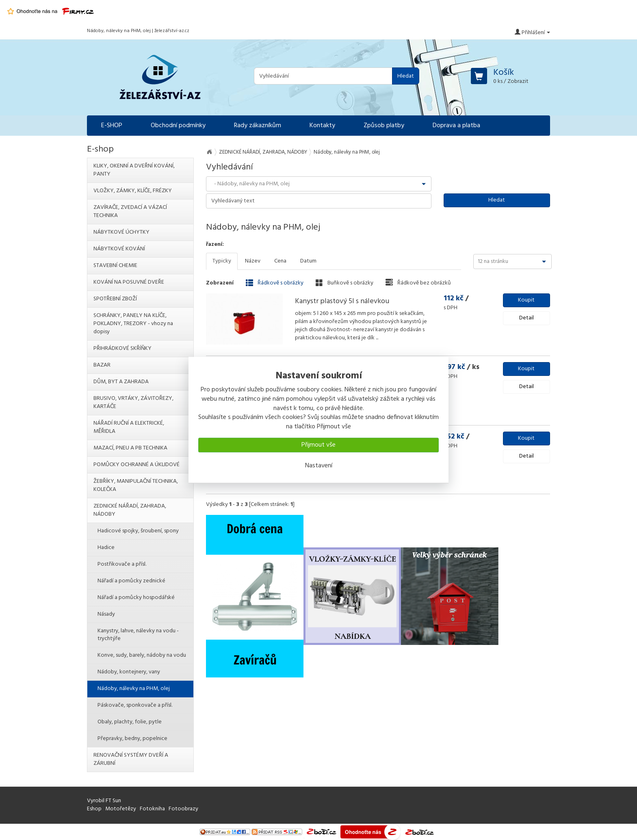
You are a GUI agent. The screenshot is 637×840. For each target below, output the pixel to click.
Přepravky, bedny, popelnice (132, 739)
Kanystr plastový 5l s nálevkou (342, 301)
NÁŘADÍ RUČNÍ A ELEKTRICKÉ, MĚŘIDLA (129, 427)
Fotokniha (152, 809)
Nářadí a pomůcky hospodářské (136, 598)
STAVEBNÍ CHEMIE (115, 266)
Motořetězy (121, 809)
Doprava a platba (456, 126)
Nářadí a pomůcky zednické (131, 581)
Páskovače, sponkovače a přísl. (135, 705)
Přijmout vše (318, 445)
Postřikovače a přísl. (122, 564)
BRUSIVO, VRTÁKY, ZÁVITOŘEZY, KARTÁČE (133, 403)
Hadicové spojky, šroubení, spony (138, 531)
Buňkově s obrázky (344, 283)
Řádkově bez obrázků (418, 283)
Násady (106, 614)
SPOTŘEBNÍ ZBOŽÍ (115, 299)
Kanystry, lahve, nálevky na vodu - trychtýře (138, 635)
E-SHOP (112, 126)
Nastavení (319, 466)
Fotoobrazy (183, 809)
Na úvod (209, 152)
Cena (280, 261)
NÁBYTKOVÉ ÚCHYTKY (121, 232)
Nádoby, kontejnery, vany (129, 672)
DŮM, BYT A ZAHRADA (121, 382)
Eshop (94, 809)
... (376, 338)
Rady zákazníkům (258, 126)
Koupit (526, 300)
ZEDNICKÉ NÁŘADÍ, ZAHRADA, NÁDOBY (263, 152)
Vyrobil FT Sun (104, 801)
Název (253, 261)
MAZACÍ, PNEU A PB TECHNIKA (130, 448)
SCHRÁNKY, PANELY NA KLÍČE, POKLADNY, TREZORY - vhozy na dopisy (133, 324)
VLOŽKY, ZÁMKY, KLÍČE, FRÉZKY (133, 191)
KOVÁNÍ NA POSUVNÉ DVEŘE (129, 282)
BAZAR (102, 365)
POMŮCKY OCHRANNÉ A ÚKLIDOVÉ (136, 465)
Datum (308, 261)
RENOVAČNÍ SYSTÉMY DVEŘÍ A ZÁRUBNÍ (131, 759)
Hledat (406, 76)
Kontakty (322, 126)
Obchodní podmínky (178, 126)
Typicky (222, 261)
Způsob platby (384, 126)
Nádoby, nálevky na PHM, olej (134, 689)
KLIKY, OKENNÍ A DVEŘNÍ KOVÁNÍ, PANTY (134, 170)
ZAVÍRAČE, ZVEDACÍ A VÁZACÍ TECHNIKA (130, 212)
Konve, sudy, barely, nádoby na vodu (142, 655)
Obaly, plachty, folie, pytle (130, 722)
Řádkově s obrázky (275, 283)
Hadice (106, 548)
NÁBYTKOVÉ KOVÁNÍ (119, 249)
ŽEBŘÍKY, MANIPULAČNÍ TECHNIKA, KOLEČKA (136, 485)
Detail (526, 318)
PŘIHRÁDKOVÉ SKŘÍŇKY (122, 348)
